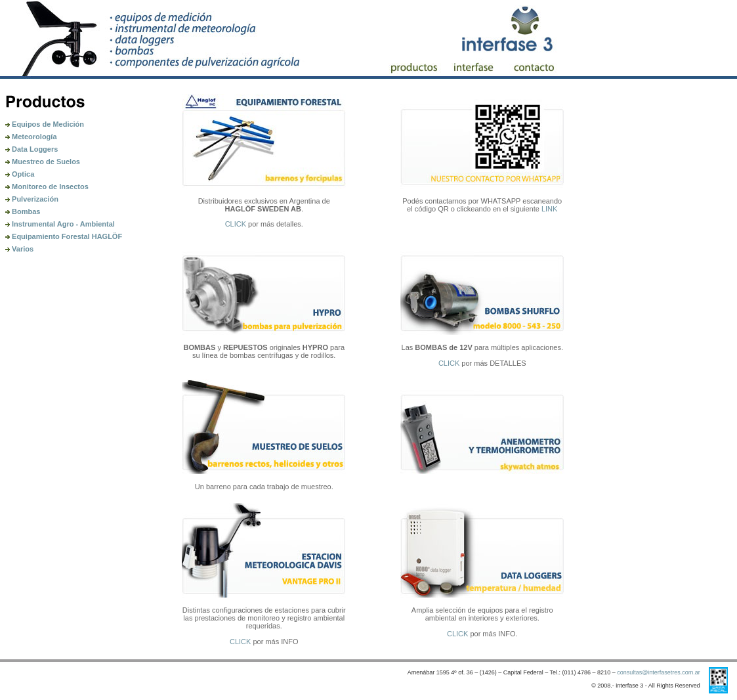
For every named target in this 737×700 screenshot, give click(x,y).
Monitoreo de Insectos (47, 186)
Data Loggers (32, 149)
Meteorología (31, 137)
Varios (19, 249)
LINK (549, 209)
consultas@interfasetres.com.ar (659, 672)
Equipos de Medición (45, 124)
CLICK (236, 224)
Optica (20, 174)
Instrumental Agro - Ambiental (60, 224)
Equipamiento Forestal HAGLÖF (64, 236)
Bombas (23, 211)
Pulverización (32, 199)
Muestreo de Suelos (43, 162)
